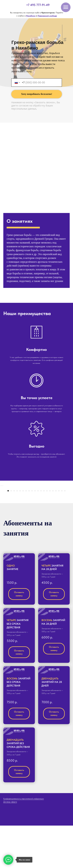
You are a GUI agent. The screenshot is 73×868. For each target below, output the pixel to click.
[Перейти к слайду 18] (59, 533)
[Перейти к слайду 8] (29, 533)
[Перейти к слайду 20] (65, 533)
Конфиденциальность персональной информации (24, 841)
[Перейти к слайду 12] (41, 533)
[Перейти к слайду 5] (20, 533)
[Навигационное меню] (66, 7)
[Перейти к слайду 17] (56, 533)
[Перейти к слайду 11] (38, 533)
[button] (19, 599)
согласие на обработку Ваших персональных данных (32, 107)
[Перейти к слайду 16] (53, 533)
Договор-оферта (10, 844)
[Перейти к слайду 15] (50, 533)
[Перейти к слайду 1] (8, 533)
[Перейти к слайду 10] (35, 533)
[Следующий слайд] (70, 507)
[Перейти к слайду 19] (62, 533)
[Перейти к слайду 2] (11, 533)
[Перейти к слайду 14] (47, 533)
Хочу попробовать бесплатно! (37, 94)
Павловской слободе (47, 16)
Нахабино (31, 16)
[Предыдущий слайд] (3, 507)
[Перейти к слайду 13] (44, 533)
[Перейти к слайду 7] (26, 533)
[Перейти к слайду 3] (14, 533)
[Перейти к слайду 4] (17, 533)
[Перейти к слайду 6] (23, 533)
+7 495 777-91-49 (38, 5)
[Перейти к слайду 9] (32, 533)
